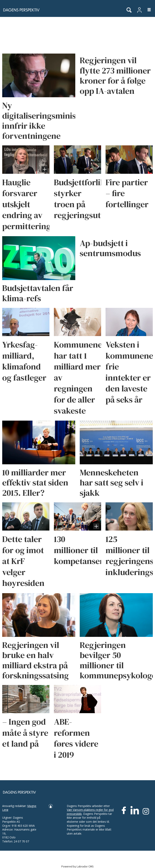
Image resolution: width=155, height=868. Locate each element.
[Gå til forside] (20, 10)
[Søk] (129, 10)
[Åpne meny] (147, 10)
